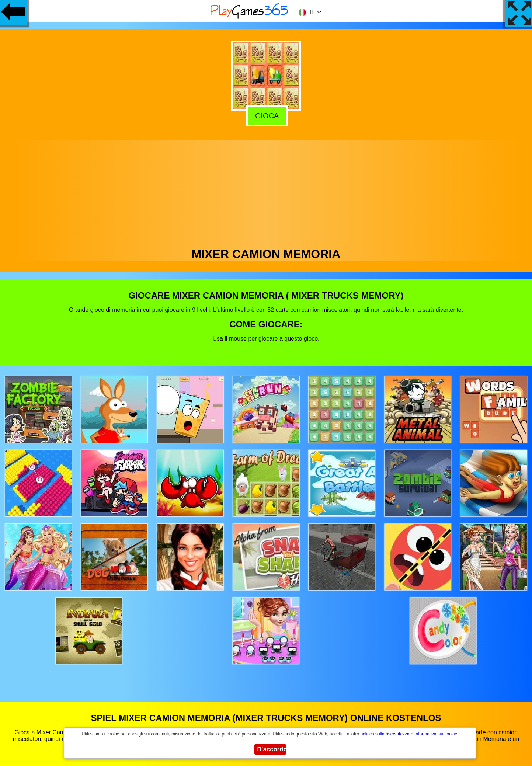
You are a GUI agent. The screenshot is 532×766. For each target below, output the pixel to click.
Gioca (266, 114)
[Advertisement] (266, 192)
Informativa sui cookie (436, 734)
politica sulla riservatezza (385, 734)
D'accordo (272, 749)
